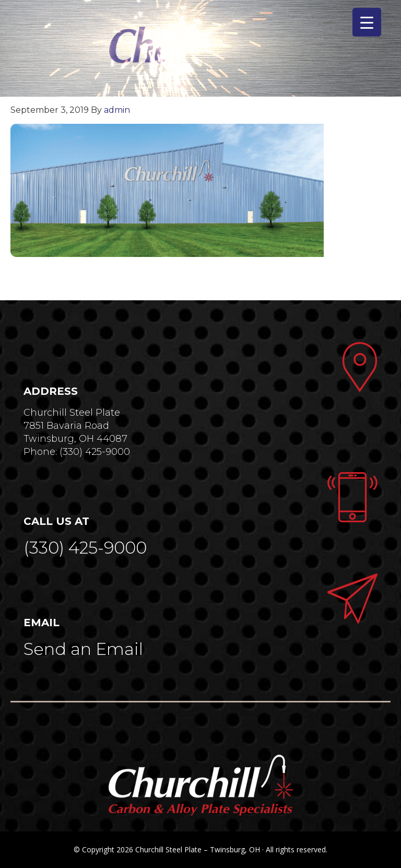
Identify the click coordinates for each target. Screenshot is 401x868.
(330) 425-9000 (85, 548)
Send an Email (83, 649)
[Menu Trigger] (367, 22)
